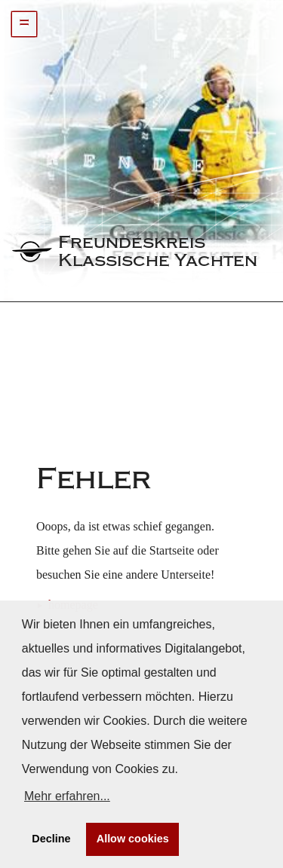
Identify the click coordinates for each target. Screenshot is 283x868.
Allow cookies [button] (133, 839)
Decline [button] (51, 839)
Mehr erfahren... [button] (67, 796)
